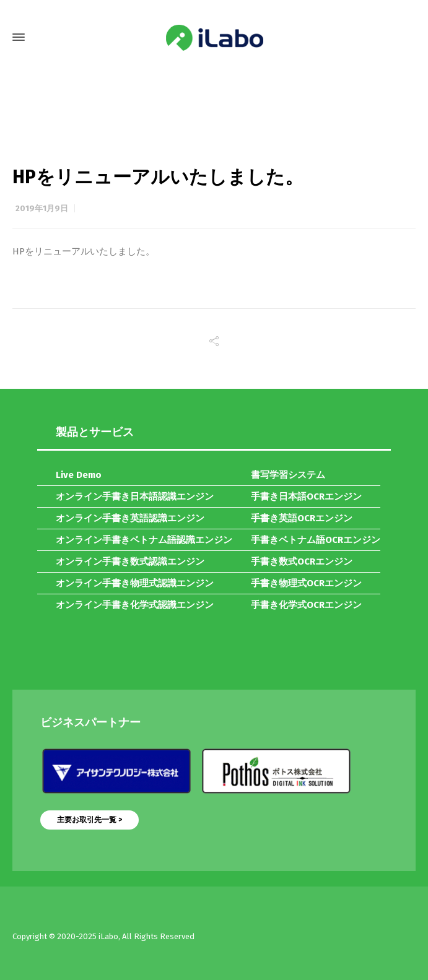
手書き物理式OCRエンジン (306, 583)
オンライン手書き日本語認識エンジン (135, 497)
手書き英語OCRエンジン (302, 518)
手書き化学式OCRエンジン (306, 605)
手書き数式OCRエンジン (302, 562)
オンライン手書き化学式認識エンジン (135, 605)
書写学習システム (288, 475)
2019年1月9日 (42, 208)
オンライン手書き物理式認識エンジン (135, 583)
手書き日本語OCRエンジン (306, 497)
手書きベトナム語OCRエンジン (316, 540)
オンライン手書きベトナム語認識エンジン (144, 540)
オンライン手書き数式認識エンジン (130, 562)
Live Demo (79, 475)
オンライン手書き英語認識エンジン (130, 518)
